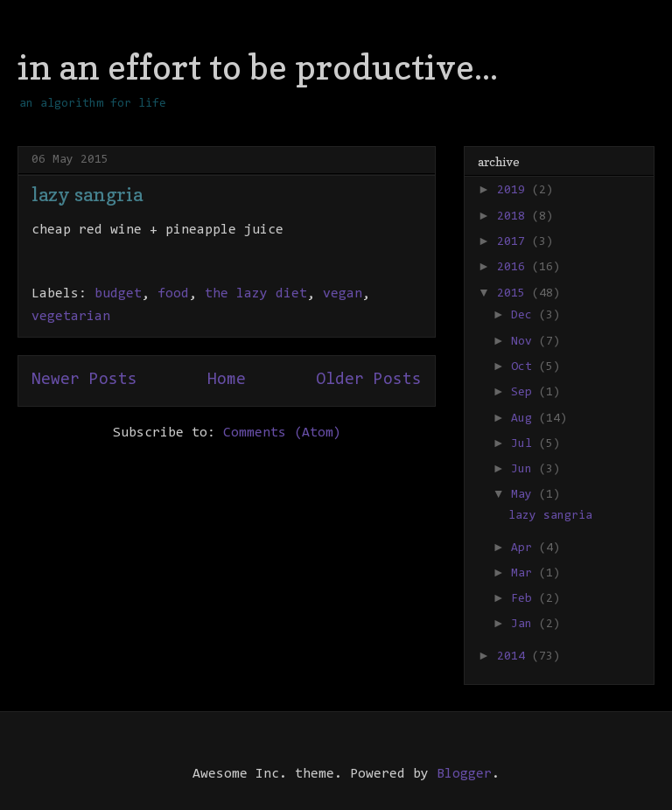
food (173, 294)
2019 (514, 191)
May (525, 495)
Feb (525, 599)
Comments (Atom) (282, 433)
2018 (514, 217)
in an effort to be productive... (258, 66)
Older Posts (369, 380)
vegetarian (71, 317)
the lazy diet (256, 294)
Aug (525, 419)
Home (227, 380)
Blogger (464, 774)
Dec (525, 316)
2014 (514, 657)
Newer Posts (84, 380)
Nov (525, 342)
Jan (525, 625)
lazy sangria (87, 194)
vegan (343, 294)
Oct (525, 367)
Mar (525, 574)
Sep (525, 393)
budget (118, 294)
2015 (514, 294)
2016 (514, 268)
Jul (525, 444)
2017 (514, 242)
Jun (525, 470)
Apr (525, 548)
